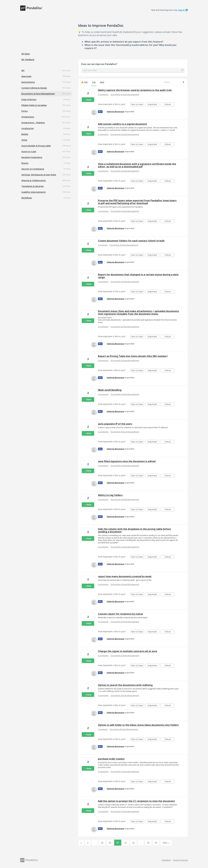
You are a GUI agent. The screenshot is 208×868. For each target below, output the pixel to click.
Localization (28, 128)
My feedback (28, 60)
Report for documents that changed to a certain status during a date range (138, 276)
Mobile (25, 134)
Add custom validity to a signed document (122, 124)
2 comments (103, 134)
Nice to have (138, 105)
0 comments (103, 94)
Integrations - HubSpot (33, 123)
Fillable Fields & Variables (34, 105)
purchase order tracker (111, 759)
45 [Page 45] (148, 842)
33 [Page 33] (133, 842)
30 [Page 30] (110, 842)
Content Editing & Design (34, 88)
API (23, 71)
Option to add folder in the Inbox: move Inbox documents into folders (138, 725)
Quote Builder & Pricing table (36, 146)
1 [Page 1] (81, 842)
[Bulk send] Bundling (110, 390)
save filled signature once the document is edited (127, 461)
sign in (181, 10)
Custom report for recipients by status (120, 614)
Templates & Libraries (32, 186)
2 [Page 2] (88, 842)
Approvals (26, 76)
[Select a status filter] (174, 82)
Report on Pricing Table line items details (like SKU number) (133, 356)
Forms (24, 111)
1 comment (103, 245)
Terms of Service (180, 860)
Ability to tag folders (110, 495)
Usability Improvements (34, 192)
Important (153, 105)
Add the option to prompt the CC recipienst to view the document (136, 801)
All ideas (26, 54)
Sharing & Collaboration (34, 180)
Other (24, 140)
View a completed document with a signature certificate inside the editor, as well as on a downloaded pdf (137, 165)
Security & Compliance (33, 169)
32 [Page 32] (126, 842)
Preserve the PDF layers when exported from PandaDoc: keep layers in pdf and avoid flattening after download (137, 202)
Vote (89, 100)
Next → (166, 842)
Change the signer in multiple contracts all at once (128, 651)
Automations (28, 82)
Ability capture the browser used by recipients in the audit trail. (135, 90)
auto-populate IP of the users (115, 424)
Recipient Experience (32, 157)
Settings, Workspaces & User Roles (39, 175)
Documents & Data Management (38, 94)
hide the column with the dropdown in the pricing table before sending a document (134, 530)
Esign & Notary (29, 99)
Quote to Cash (29, 152)
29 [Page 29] (102, 842)
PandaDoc (166, 860)
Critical (169, 105)
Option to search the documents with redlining (125, 685)
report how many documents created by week (125, 576)
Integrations (28, 117)
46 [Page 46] (156, 842)
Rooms (25, 163)
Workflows (27, 198)
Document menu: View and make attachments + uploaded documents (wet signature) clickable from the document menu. (138, 313)
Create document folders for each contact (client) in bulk (131, 241)
